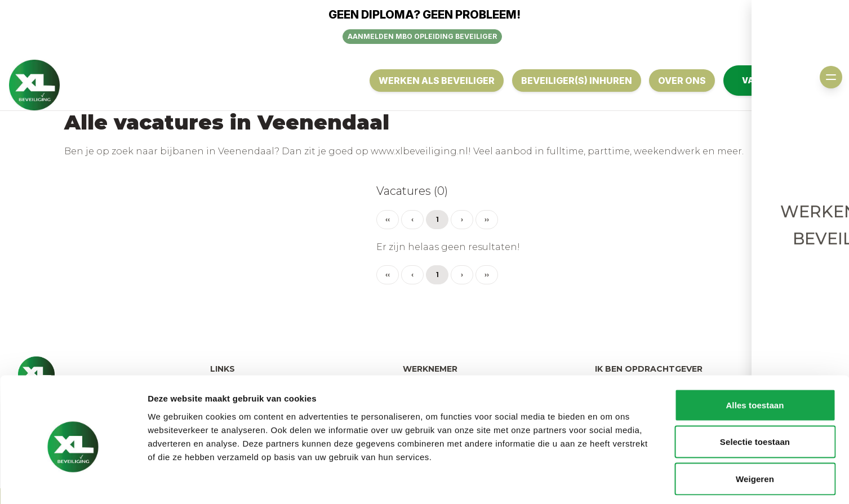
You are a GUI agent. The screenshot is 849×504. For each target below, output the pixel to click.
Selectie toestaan (755, 393)
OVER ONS (681, 81)
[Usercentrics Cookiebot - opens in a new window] (73, 482)
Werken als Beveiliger (434, 81)
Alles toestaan (755, 356)
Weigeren (755, 430)
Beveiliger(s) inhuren (575, 81)
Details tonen (609, 482)
